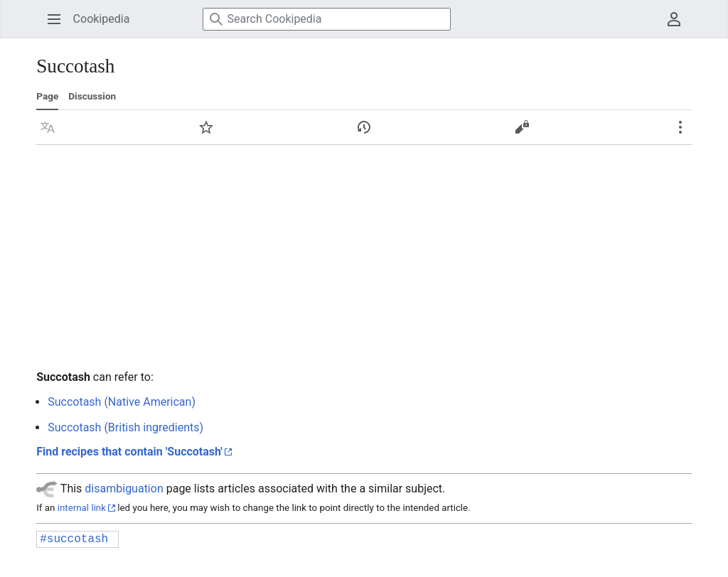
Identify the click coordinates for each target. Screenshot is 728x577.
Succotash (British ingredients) (125, 427)
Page (47, 96)
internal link (82, 508)
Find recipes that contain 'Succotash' (129, 452)
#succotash (74, 539)
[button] (48, 127)
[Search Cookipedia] (327, 19)
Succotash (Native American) (122, 402)
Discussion (92, 96)
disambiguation (124, 489)
